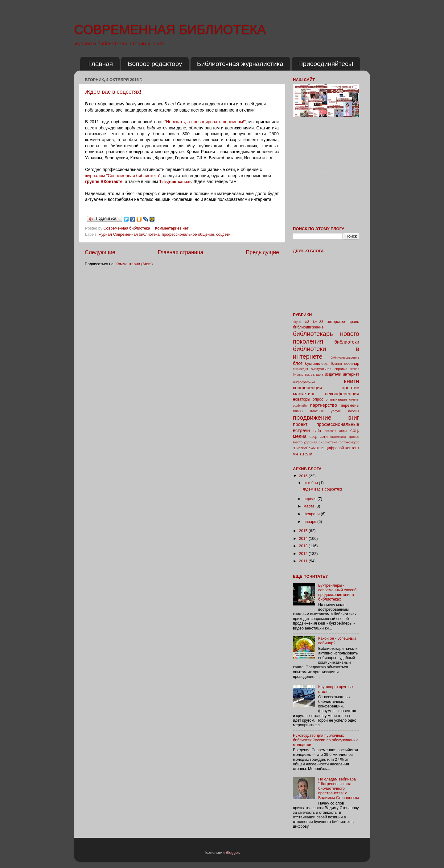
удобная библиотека (320, 442)
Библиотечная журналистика (240, 64)
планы (298, 411)
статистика (338, 437)
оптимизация (336, 399)
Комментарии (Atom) (134, 264)
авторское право (343, 322)
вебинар (352, 364)
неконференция (342, 394)
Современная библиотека (127, 228)
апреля (311, 499)
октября (311, 483)
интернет (351, 374)
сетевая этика (336, 431)
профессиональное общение (188, 234)
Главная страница (180, 252)
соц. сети (319, 437)
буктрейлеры (317, 364)
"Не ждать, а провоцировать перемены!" (205, 122)
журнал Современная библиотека (129, 234)
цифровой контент (342, 448)
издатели (333, 374)
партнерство (324, 405)
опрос (318, 399)
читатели (303, 454)
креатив (351, 387)
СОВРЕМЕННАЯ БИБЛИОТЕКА (170, 29)
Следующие (100, 252)
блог (298, 363)
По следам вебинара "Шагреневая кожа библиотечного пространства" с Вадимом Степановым (339, 789)
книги (351, 381)
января (311, 522)
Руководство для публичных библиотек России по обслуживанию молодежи (326, 740)
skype (297, 322)
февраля (312, 514)
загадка (317, 374)
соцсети (223, 234)
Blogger (232, 853)
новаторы (302, 399)
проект (300, 424)
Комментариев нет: (173, 228)
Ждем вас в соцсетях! (113, 92)
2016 (304, 476)
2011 (304, 561)
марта (310, 506)
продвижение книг (326, 418)
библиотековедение (345, 358)
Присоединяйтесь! (326, 64)
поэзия (354, 411)
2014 (304, 539)
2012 (304, 554)
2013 (304, 546)
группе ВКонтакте (104, 181)
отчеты (354, 399)
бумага (336, 364)
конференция (308, 387)
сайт (318, 431)
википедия (300, 369)
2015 (304, 531)
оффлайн (300, 406)
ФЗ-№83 (314, 322)
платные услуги (326, 411)
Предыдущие (262, 252)
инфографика (304, 382)
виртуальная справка (329, 369)
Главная (101, 64)
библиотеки (347, 342)
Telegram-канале (175, 182)
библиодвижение (308, 327)
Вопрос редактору (155, 64)
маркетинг (304, 394)
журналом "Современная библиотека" (123, 176)
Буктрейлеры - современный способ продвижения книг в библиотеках (337, 592)
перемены (350, 405)
